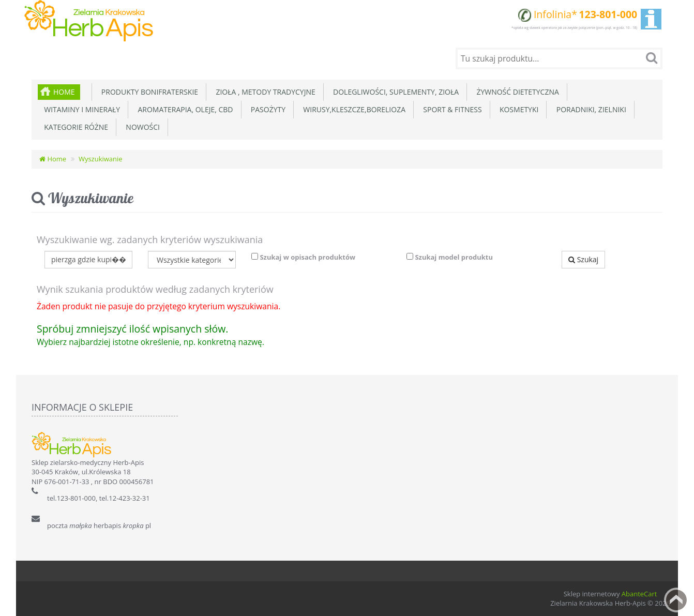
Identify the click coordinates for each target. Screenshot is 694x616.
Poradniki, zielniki (589, 109)
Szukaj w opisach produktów (303, 257)
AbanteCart (639, 594)
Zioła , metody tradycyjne (264, 92)
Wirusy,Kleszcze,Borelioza (352, 109)
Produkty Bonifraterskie (148, 92)
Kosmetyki (517, 109)
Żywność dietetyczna (516, 92)
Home (64, 92)
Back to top (676, 600)
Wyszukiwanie (101, 159)
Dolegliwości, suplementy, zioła (394, 92)
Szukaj (583, 259)
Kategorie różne (74, 127)
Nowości (141, 127)
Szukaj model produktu (450, 257)
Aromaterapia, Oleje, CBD (183, 109)
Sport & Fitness (451, 109)
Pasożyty (267, 109)
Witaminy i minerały (80, 109)
